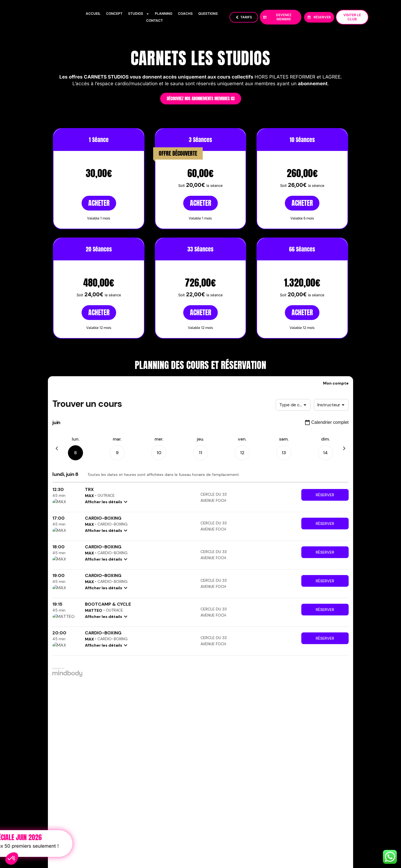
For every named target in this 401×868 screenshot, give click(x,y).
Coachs (185, 14)
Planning (164, 14)
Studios (139, 14)
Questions (208, 14)
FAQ (317, 812)
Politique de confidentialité (237, 812)
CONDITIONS (296, 812)
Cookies (272, 812)
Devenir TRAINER (341, 812)
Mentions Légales (193, 812)
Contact (155, 20)
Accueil (93, 14)
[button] (12, 859)
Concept (114, 14)
